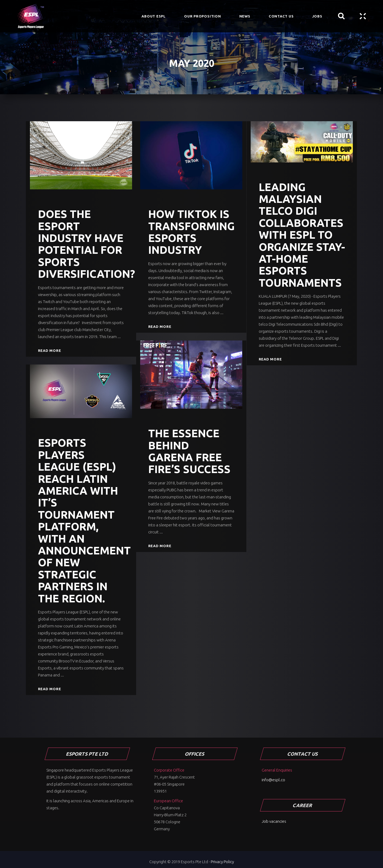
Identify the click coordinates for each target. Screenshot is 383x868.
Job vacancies (274, 821)
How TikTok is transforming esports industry (191, 232)
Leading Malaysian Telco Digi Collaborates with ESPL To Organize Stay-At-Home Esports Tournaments (302, 235)
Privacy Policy (222, 862)
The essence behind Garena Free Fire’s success (189, 451)
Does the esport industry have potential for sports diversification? (87, 244)
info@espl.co (273, 780)
